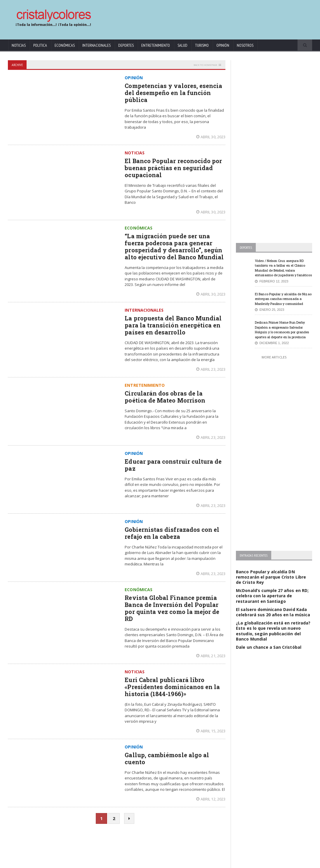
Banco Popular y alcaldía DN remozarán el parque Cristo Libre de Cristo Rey (274, 577)
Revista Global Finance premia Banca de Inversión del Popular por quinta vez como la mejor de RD (172, 608)
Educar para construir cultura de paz (173, 465)
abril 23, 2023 (211, 369)
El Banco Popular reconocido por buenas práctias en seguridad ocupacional (173, 168)
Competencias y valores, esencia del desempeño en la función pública (173, 93)
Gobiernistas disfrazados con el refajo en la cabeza (172, 533)
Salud (182, 45)
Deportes (126, 45)
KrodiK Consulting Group (135, 863)
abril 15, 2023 (211, 731)
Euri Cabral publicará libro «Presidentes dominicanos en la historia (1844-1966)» (172, 687)
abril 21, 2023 (211, 656)
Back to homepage (205, 65)
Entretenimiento (156, 45)
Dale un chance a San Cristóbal (268, 647)
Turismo (202, 45)
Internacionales (96, 45)
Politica (40, 45)
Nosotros (245, 45)
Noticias (19, 45)
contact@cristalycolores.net (177, 863)
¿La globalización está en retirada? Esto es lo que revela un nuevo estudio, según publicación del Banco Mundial (273, 631)
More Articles (274, 357)
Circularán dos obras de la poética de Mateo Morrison (165, 397)
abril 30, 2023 (211, 137)
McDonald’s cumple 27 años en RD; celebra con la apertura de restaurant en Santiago (272, 596)
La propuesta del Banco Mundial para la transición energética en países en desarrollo (173, 325)
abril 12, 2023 (211, 799)
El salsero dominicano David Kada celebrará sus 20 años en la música (273, 612)
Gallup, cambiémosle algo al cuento (167, 758)
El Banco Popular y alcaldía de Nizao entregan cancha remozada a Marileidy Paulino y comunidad (283, 299)
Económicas (65, 45)
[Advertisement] (200, 17)
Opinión (223, 45)
